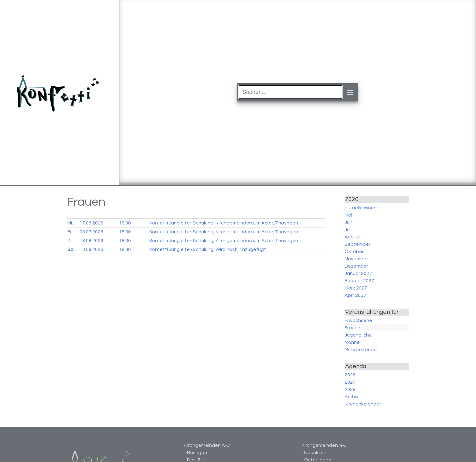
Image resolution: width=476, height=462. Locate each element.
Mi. (70, 223)
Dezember (356, 266)
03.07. (91, 232)
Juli (348, 230)
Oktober (354, 252)
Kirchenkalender (363, 404)
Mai (348, 215)
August (353, 237)
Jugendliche (358, 335)
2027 (350, 382)
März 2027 (356, 288)
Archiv (351, 397)
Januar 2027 (358, 273)
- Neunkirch (314, 453)
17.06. (91, 223)
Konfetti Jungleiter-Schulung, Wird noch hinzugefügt (208, 249)
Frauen (352, 328)
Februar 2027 (359, 281)
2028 (350, 389)
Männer (353, 342)
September (357, 244)
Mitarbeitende (361, 350)
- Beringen (196, 453)
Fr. (70, 232)
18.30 (125, 223)
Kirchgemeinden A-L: (207, 445)
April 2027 (355, 295)
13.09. (91, 249)
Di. (70, 241)
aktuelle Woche (362, 208)
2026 (350, 375)
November (356, 259)
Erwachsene (358, 320)
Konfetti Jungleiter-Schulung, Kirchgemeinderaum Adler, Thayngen (224, 223)
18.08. (91, 241)
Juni (349, 222)
